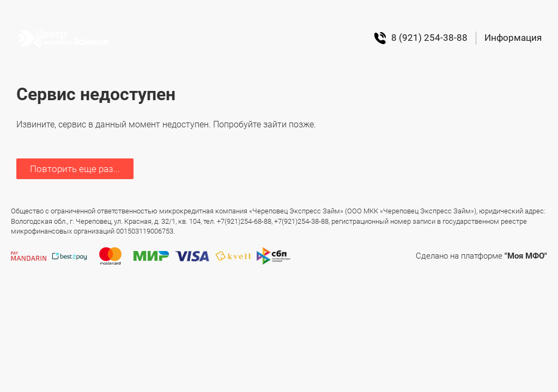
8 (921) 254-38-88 (421, 38)
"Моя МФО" (526, 256)
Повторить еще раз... (75, 169)
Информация (513, 38)
